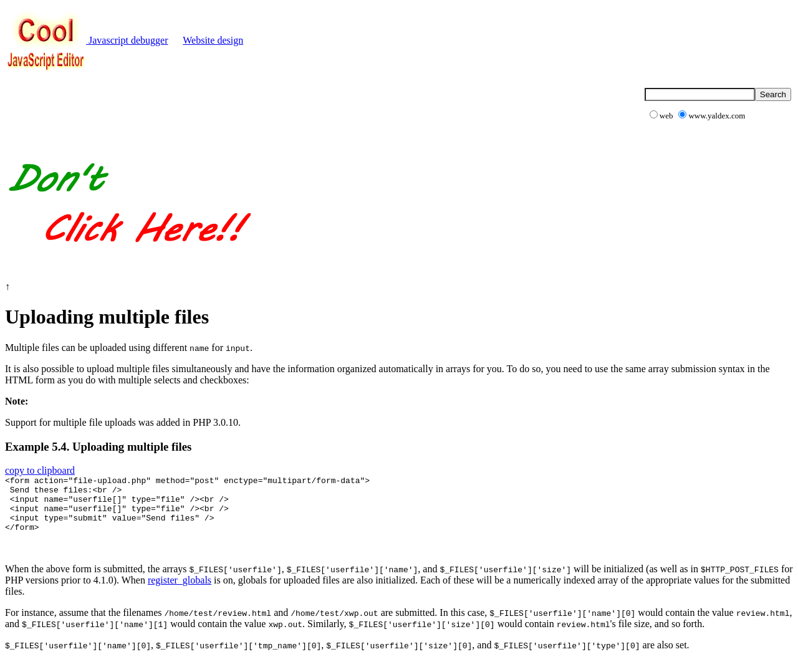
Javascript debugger (87, 40)
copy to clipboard (40, 470)
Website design (213, 40)
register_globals (180, 591)
